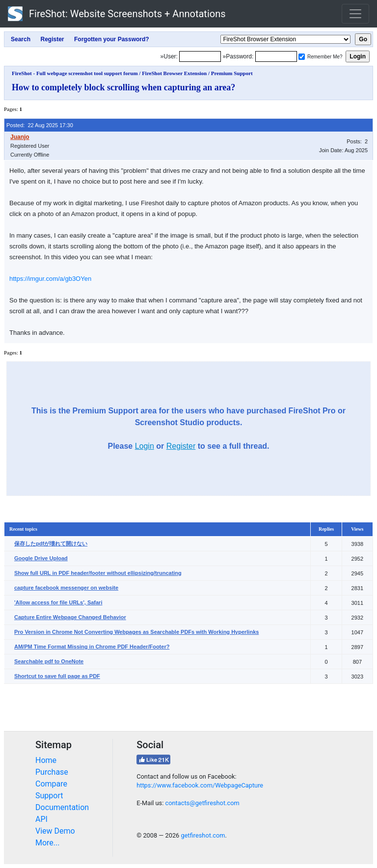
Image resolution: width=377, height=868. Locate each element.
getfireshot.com (203, 835)
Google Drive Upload (41, 558)
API (41, 819)
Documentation (62, 807)
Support (49, 796)
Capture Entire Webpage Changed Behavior (70, 617)
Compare (51, 784)
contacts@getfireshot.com (202, 803)
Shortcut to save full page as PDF (57, 676)
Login (145, 446)
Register (181, 446)
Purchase (52, 772)
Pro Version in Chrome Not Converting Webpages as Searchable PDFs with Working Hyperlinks (136, 632)
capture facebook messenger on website (66, 588)
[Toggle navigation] (355, 14)
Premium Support (232, 73)
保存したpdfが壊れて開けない (51, 543)
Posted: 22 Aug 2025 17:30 (40, 125)
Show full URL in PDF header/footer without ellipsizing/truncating (98, 573)
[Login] (200, 56)
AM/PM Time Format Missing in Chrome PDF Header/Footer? (92, 647)
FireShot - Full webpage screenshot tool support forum (75, 73)
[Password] (276, 56)
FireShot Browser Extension (174, 73)
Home (46, 760)
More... (48, 843)
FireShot (117, 14)
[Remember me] (302, 57)
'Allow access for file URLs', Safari (58, 602)
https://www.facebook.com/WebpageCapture (200, 785)
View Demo (55, 831)
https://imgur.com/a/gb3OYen (50, 279)
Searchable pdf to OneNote (49, 661)
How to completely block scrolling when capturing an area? (123, 87)
